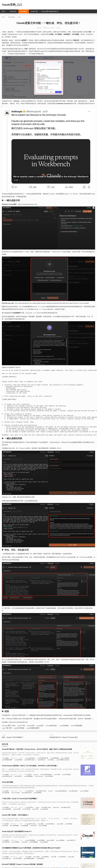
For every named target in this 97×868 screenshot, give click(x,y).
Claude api (36, 785)
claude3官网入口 (42, 771)
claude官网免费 (24, 836)
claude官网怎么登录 (65, 818)
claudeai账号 (40, 736)
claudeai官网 (40, 835)
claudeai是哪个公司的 (41, 802)
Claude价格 (29, 785)
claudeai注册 (31, 736)
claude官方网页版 (19, 739)
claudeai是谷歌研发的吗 (46, 785)
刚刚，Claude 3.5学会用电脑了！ (13, 748)
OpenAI (37, 818)
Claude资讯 (13, 11)
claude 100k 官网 (15, 804)
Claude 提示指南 (7, 793)
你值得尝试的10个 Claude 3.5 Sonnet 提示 (64, 748)
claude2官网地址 (38, 804)
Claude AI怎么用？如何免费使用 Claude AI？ (17, 842)
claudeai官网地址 (44, 853)
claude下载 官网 (7, 739)
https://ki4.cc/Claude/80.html (18, 733)
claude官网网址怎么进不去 (63, 771)
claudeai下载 (21, 736)
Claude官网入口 (30, 802)
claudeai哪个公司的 (9, 736)
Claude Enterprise (39, 787)
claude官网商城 (41, 851)
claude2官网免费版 (76, 736)
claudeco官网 (57, 785)
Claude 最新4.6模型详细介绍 (50, 11)
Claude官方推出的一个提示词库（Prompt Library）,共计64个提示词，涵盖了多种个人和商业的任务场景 (37, 760)
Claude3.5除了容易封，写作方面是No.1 (15, 826)
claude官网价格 (18, 771)
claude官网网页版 (54, 769)
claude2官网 (5, 836)
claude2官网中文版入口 (30, 771)
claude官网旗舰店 (28, 787)
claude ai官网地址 (65, 769)
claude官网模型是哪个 (33, 739)
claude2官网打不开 (71, 851)
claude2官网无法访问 (7, 787)
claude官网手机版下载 (43, 769)
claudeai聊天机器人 (52, 736)
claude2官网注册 (49, 787)
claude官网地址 (64, 736)
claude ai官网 (60, 835)
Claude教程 (24, 11)
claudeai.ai (51, 802)
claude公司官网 (17, 820)
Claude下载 (34, 11)
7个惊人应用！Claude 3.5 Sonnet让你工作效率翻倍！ (20, 809)
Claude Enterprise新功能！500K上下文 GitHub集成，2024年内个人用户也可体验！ (30, 777)
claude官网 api (51, 771)
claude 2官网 (35, 820)
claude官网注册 (6, 853)
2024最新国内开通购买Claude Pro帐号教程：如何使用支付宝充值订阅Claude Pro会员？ (32, 859)
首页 (3, 11)
